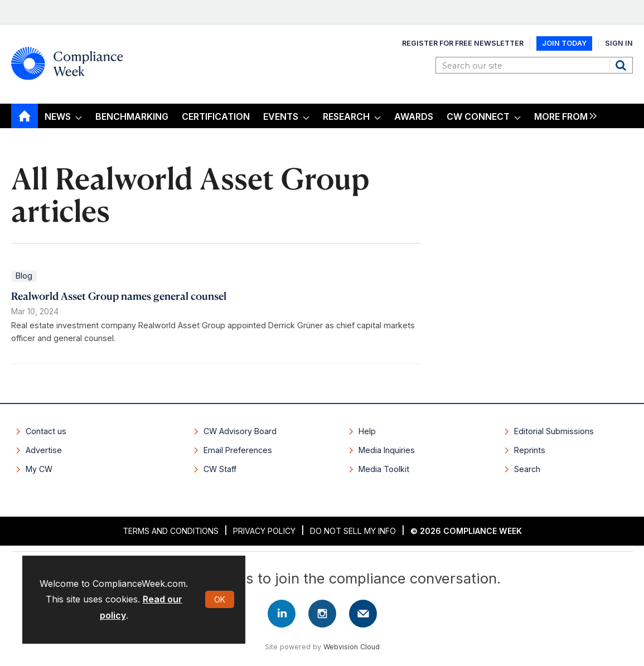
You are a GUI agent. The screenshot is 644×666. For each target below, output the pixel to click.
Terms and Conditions (171, 531)
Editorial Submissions (554, 431)
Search (622, 65)
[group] (563, 116)
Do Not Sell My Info (353, 531)
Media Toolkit (384, 469)
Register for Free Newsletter (463, 43)
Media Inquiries (387, 450)
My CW (39, 469)
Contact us (46, 431)
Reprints (530, 450)
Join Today (564, 43)
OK (220, 599)
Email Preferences (238, 450)
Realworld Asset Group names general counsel (119, 296)
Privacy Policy (264, 531)
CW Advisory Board (240, 431)
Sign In (619, 43)
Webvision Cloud (352, 647)
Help (367, 431)
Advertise (44, 450)
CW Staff (220, 469)
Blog (24, 276)
